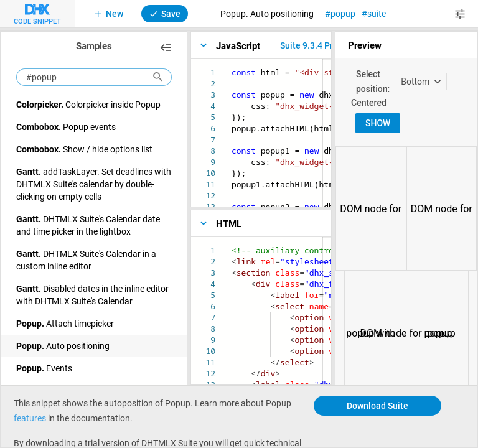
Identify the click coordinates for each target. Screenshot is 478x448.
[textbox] (232, 67)
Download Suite (377, 405)
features (30, 418)
